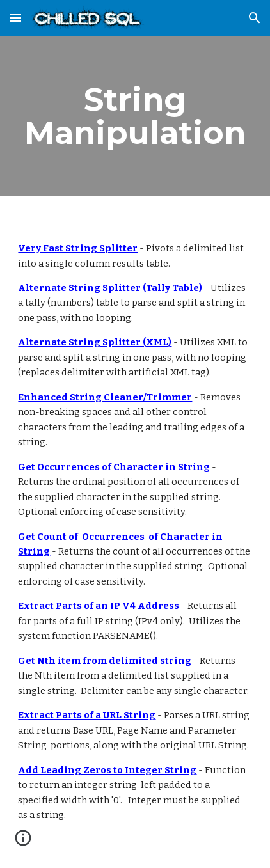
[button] (15, 18)
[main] (135, 116)
